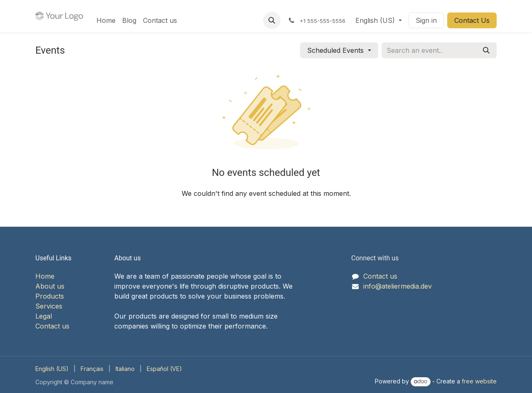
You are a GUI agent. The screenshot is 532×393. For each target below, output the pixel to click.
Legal (44, 316)
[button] (272, 20)
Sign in (426, 20)
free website (479, 381)
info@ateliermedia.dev (398, 286)
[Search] (486, 50)
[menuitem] (106, 20)
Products (50, 296)
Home (45, 276)
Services (49, 306)
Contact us (52, 326)
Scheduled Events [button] (336, 50)
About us (50, 286)
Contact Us (472, 20)
